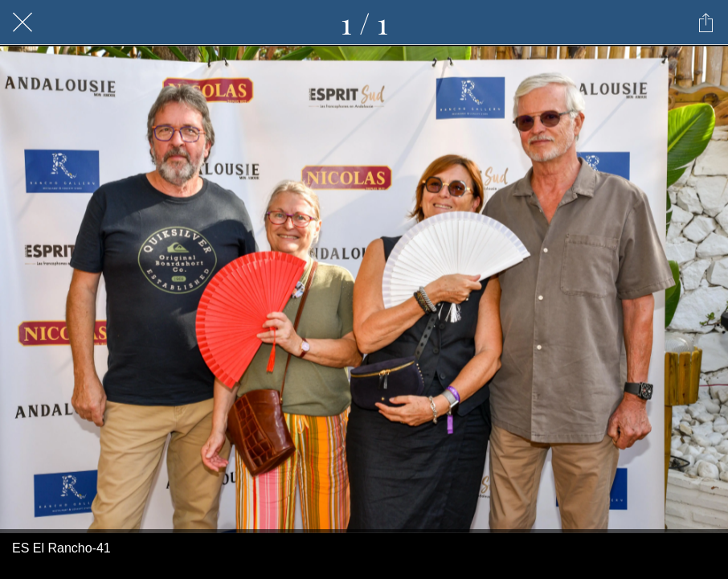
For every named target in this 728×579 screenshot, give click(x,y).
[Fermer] (22, 23)
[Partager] (706, 23)
